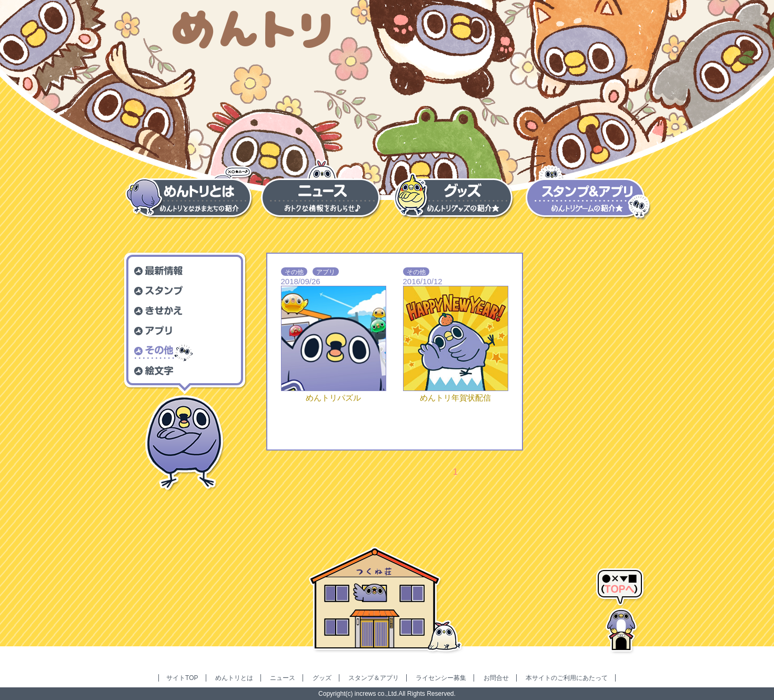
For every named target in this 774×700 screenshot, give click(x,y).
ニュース (283, 678)
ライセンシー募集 (441, 678)
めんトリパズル (333, 398)
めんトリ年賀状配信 (455, 398)
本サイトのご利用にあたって (567, 678)
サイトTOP (182, 678)
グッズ (322, 678)
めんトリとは (234, 678)
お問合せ (496, 678)
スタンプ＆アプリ (374, 678)
